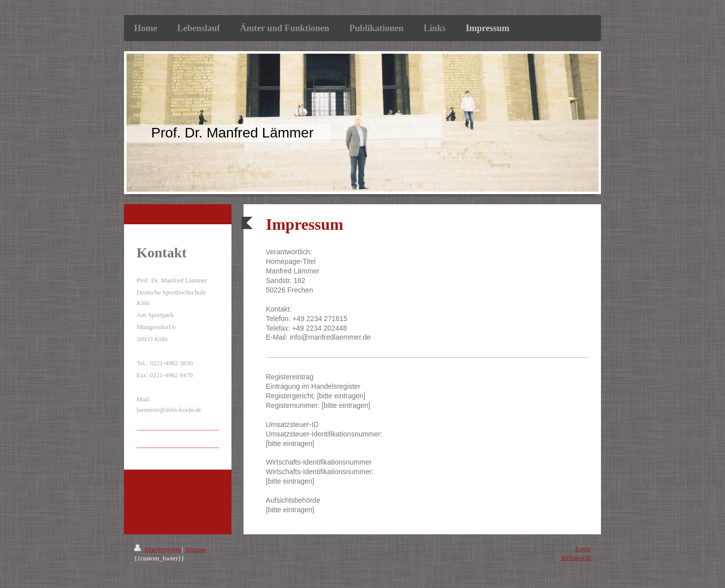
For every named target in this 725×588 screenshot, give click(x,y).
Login (583, 549)
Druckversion (158, 549)
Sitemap (196, 549)
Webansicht (576, 558)
